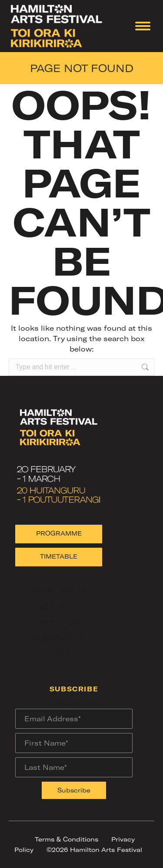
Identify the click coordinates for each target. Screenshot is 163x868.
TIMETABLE (59, 556)
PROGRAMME (59, 533)
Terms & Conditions (67, 839)
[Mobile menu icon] (143, 26)
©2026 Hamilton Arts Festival (94, 850)
